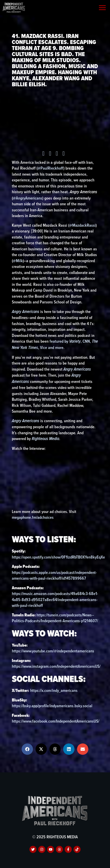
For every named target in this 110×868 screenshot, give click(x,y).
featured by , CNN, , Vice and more (55, 344)
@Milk (18, 261)
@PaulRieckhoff (50, 168)
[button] (27, 749)
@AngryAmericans (28, 198)
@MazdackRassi (82, 225)
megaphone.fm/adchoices (33, 517)
